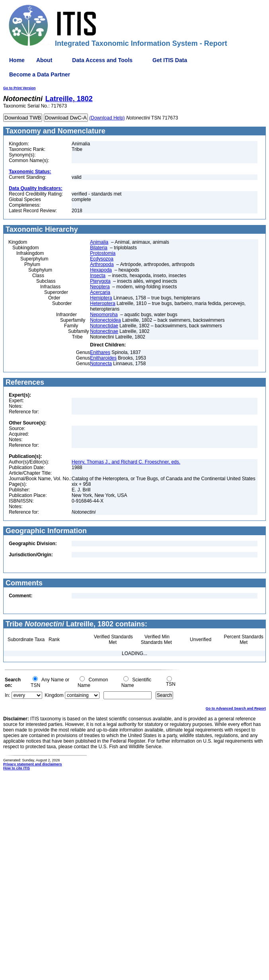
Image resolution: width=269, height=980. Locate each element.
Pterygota (100, 281)
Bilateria (98, 248)
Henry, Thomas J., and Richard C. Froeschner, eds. (126, 462)
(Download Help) (107, 118)
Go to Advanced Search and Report (236, 708)
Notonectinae (104, 331)
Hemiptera (101, 298)
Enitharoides (103, 358)
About (44, 60)
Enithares (100, 352)
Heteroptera (102, 303)
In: (7, 695)
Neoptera (100, 287)
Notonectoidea (105, 320)
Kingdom (54, 695)
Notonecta (101, 364)
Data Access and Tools (102, 60)
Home (17, 60)
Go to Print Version (19, 88)
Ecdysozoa (102, 259)
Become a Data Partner (40, 74)
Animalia (99, 242)
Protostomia (103, 253)
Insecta (98, 276)
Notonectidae (104, 326)
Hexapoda (101, 270)
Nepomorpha (104, 315)
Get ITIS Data (170, 60)
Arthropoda (102, 264)
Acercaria (100, 292)
